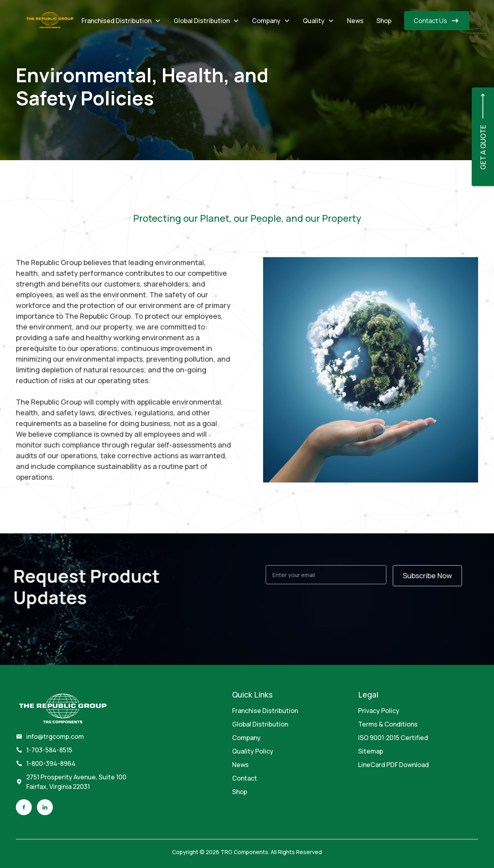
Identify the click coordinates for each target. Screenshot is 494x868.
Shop (384, 21)
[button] (121, 21)
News (355, 21)
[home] (50, 21)
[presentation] (332, 608)
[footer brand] (63, 709)
